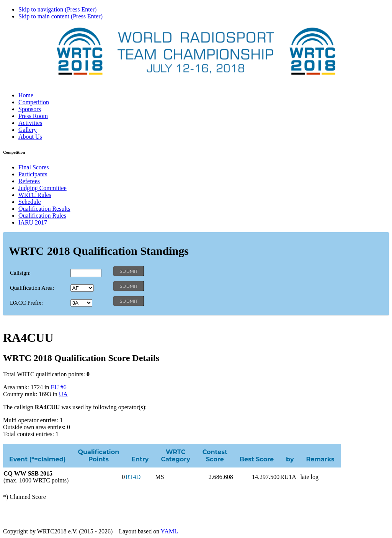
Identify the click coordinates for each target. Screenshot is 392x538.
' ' (82, 288)
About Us (30, 137)
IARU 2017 (33, 222)
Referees (29, 181)
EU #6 (58, 387)
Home (26, 95)
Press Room (33, 116)
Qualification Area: (32, 288)
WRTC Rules (35, 195)
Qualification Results (44, 209)
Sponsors (30, 109)
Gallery (28, 130)
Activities (30, 123)
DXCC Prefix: (26, 303)
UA (63, 394)
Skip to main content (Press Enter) (60, 16)
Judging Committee (42, 188)
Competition (34, 102)
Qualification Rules (42, 216)
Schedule (30, 202)
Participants (33, 174)
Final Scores (34, 167)
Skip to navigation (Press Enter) (57, 9)
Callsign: (20, 273)
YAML (169, 531)
